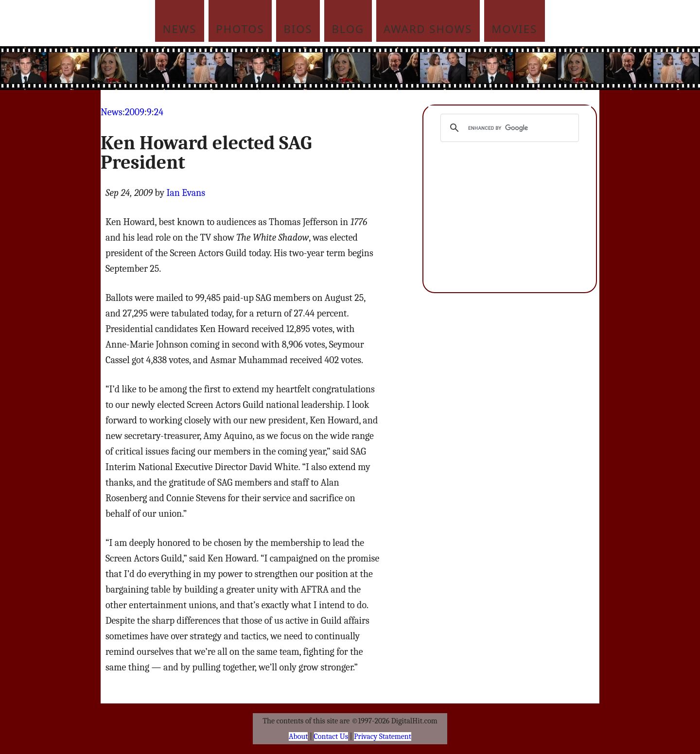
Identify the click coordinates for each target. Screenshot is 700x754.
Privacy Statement (383, 736)
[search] (508, 128)
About (298, 736)
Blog (348, 29)
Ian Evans (186, 193)
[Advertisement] (416, 68)
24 (159, 112)
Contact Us (331, 736)
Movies (514, 29)
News (180, 29)
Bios (298, 29)
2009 (135, 112)
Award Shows (428, 29)
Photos (240, 29)
